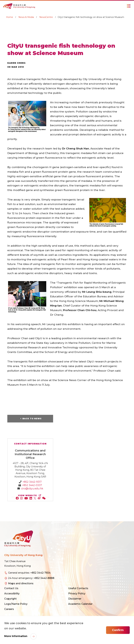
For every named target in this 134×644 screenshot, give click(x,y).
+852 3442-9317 (32, 482)
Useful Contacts (78, 588)
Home (10, 17)
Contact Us (11, 588)
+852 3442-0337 (32, 485)
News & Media (26, 17)
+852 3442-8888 (44, 578)
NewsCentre (46, 17)
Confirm (118, 630)
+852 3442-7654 (40, 573)
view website (30, 496)
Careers (9, 609)
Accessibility (12, 594)
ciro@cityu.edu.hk (32, 489)
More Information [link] (16, 636)
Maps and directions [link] (21, 584)
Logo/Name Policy (16, 604)
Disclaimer (75, 599)
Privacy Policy (77, 594)
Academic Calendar (80, 604)
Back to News (32, 419)
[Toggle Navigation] (129, 6)
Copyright (10, 599)
